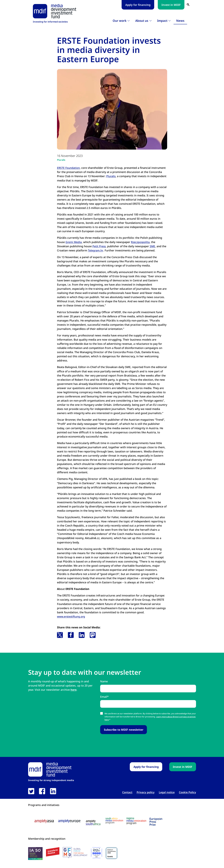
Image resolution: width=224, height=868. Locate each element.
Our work (120, 21)
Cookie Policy (187, 792)
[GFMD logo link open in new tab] (75, 853)
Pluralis (61, 160)
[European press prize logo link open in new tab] (156, 821)
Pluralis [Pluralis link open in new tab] (111, 176)
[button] (60, 635)
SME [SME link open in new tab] (153, 246)
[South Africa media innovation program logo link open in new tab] (114, 821)
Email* (104, 697)
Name (104, 681)
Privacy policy (146, 792)
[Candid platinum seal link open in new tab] (112, 853)
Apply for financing (138, 5)
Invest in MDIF (171, 5)
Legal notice (167, 792)
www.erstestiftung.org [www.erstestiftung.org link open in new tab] (72, 616)
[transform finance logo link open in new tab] (53, 852)
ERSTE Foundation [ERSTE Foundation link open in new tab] (68, 168)
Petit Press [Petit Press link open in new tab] (99, 246)
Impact (162, 21)
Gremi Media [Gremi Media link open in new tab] (74, 242)
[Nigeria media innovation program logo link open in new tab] (136, 821)
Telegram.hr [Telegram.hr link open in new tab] (95, 250)
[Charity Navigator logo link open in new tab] (97, 853)
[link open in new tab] (31, 791)
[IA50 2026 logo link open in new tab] (35, 854)
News (180, 21)
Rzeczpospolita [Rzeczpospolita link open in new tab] (141, 242)
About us (142, 21)
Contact (127, 792)
